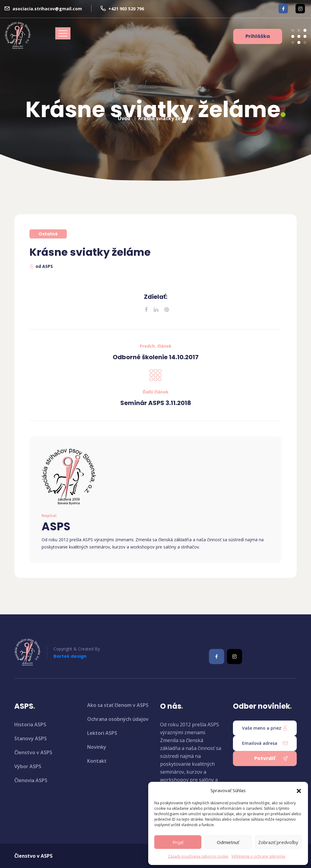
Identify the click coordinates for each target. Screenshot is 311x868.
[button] (299, 790)
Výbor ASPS (28, 766)
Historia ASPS (30, 724)
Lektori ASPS (102, 733)
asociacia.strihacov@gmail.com (47, 9)
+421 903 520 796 (126, 9)
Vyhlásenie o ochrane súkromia (258, 856)
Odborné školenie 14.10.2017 (156, 357)
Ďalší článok (156, 392)
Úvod (124, 116)
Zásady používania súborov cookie (198, 856)
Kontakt (97, 761)
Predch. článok (156, 346)
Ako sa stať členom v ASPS (118, 705)
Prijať (178, 842)
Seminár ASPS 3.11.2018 (156, 403)
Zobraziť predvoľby (278, 842)
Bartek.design (70, 656)
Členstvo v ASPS (33, 752)
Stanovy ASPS (31, 738)
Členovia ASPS (31, 780)
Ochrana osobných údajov (118, 719)
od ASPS (44, 266)
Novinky (97, 747)
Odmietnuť (228, 842)
